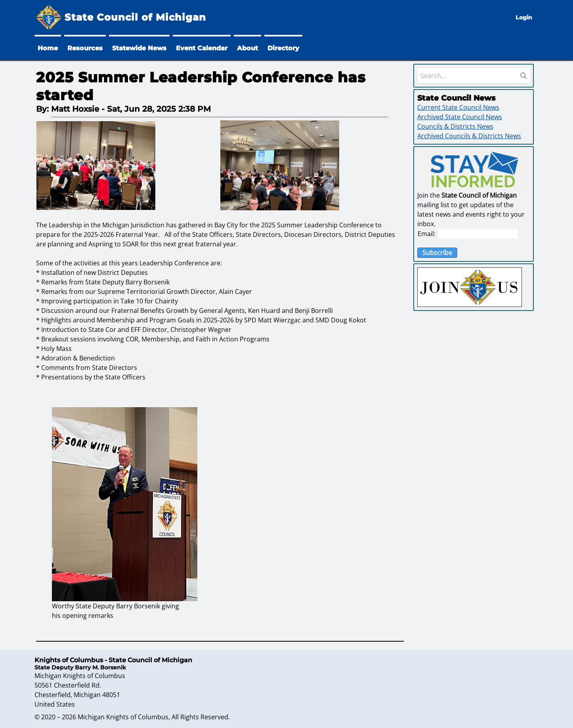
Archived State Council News (460, 117)
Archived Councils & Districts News (469, 136)
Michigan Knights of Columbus (123, 717)
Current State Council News (458, 107)
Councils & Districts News (455, 126)
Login (524, 17)
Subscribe (437, 253)
